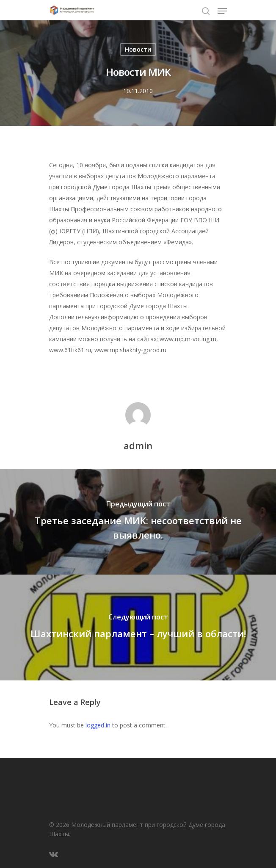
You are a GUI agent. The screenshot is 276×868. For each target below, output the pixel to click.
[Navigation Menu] (222, 11)
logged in (98, 725)
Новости (138, 49)
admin (138, 445)
